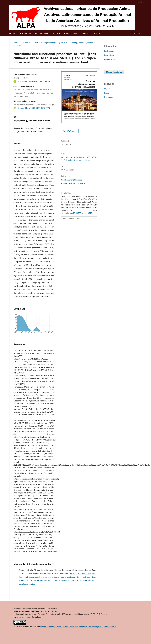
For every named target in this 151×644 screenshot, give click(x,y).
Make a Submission (114, 72)
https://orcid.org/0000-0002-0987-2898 (34, 108)
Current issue (25, 33)
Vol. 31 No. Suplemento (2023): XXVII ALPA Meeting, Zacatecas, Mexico (64, 43)
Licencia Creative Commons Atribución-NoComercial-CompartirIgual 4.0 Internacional (78, 627)
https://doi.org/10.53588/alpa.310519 (32, 121)
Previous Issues (42, 33)
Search (136, 33)
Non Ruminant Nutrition (72, 180)
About (55, 33)
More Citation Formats (72, 219)
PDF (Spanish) (71, 131)
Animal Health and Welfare (73, 183)
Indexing (86, 33)
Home (12, 33)
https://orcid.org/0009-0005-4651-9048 (34, 81)
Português (109, 97)
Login (140, 2)
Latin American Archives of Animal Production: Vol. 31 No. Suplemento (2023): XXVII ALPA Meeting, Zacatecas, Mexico (57, 580)
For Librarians (110, 59)
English (107, 89)
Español (108, 93)
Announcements (71, 33)
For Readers (109, 51)
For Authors (109, 55)
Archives (27, 43)
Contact (98, 33)
